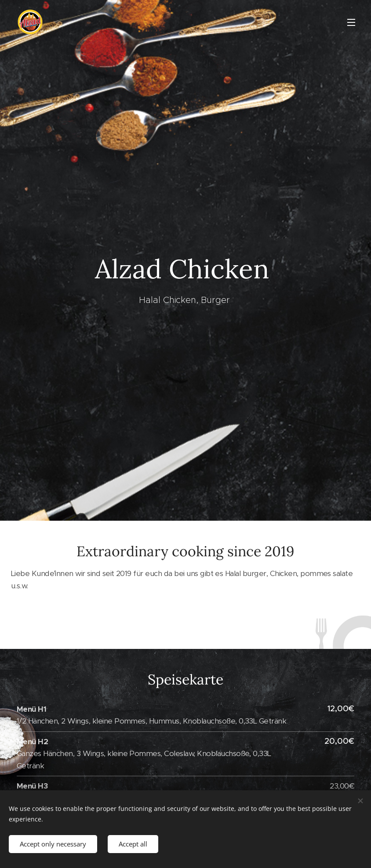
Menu (351, 22)
